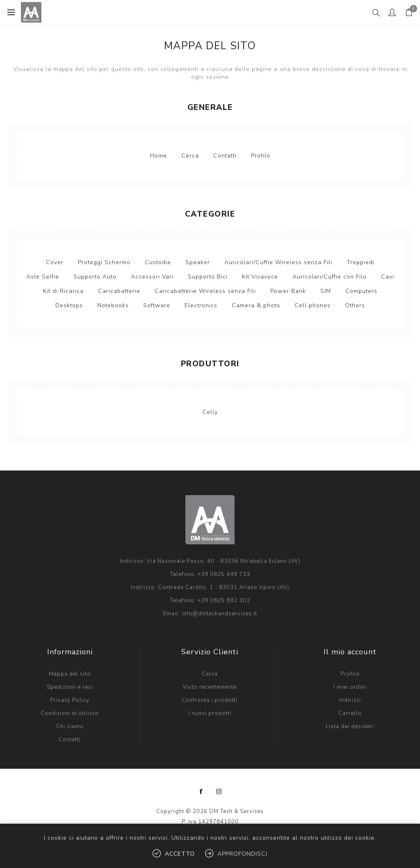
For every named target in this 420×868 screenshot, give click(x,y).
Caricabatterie (119, 291)
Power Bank (288, 291)
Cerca (190, 156)
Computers (361, 291)
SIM (326, 291)
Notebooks (113, 305)
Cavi (388, 277)
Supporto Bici (208, 277)
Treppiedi (361, 262)
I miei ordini (350, 687)
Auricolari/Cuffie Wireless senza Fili (278, 262)
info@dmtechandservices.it (219, 614)
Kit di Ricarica (63, 291)
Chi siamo (70, 726)
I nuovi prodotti (210, 713)
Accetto (180, 854)
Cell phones (313, 305)
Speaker (198, 262)
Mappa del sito (70, 674)
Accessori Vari (152, 277)
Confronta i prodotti (210, 700)
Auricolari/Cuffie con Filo (330, 277)
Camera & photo (256, 305)
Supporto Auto (95, 277)
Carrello (350, 713)
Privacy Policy (70, 700)
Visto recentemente (210, 687)
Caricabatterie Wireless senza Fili (205, 291)
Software (157, 305)
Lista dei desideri (350, 726)
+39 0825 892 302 (224, 601)
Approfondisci (242, 854)
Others (355, 305)
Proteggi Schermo (104, 262)
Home (159, 156)
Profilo (261, 156)
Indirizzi (350, 700)
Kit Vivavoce (260, 277)
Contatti (225, 156)
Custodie (158, 262)
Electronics (201, 305)
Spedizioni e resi (70, 687)
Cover (55, 262)
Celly (210, 412)
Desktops (69, 305)
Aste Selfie (43, 277)
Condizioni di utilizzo (70, 713)
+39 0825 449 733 (224, 574)
